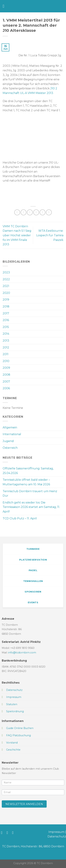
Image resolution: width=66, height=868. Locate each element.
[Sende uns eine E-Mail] (14, 833)
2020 (6, 293)
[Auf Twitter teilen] (30, 212)
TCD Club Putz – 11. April (20, 518)
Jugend (8, 441)
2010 (6, 361)
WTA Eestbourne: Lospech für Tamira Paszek (50, 235)
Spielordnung (15, 711)
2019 (6, 300)
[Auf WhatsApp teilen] (17, 212)
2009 (6, 368)
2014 (6, 334)
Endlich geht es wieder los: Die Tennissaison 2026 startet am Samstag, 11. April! (31, 507)
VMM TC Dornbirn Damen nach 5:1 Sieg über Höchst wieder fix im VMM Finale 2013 (17, 235)
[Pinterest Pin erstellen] (43, 212)
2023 (6, 272)
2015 (6, 327)
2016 (6, 320)
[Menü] (5, 6)
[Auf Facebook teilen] (23, 212)
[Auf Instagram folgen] (8, 833)
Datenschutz (57, 836)
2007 (6, 382)
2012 (6, 347)
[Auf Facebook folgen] (3, 833)
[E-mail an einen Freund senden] (36, 212)
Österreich (10, 448)
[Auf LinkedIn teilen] (49, 212)
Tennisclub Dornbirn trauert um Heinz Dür (30, 494)
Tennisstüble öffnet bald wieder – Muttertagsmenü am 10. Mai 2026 (26, 482)
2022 (6, 279)
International (12, 434)
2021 (6, 286)
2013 (6, 341)
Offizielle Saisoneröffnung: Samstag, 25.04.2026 (28, 471)
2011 (6, 354)
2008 (6, 375)
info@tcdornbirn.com (22, 653)
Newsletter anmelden (24, 804)
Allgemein (10, 427)
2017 (6, 313)
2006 (6, 388)
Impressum (56, 832)
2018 (6, 306)
